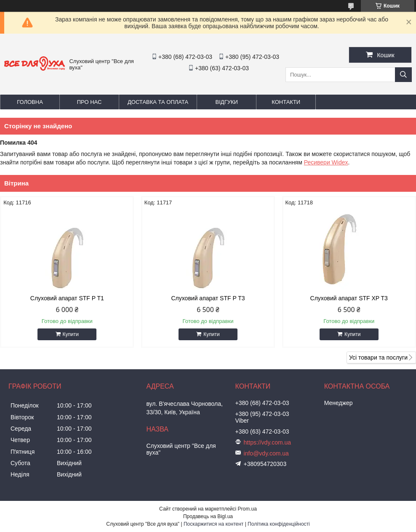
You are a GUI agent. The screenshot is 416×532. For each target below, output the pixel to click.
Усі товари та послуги (378, 357)
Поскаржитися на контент (213, 524)
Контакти (286, 102)
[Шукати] (403, 75)
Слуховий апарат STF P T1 (67, 298)
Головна (30, 102)
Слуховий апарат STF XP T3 (349, 298)
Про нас (89, 102)
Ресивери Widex (326, 162)
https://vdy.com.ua (268, 442)
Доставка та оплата (158, 102)
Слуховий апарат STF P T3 (208, 298)
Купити (71, 334)
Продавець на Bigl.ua (208, 516)
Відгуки (227, 102)
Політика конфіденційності (279, 524)
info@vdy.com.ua (266, 453)
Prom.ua (247, 509)
